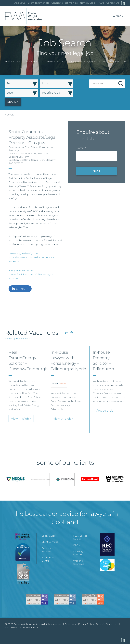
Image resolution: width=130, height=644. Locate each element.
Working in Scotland (79, 553)
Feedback (70, 624)
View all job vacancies (17, 339)
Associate (21, 153)
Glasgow (50, 160)
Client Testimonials (38, 3)
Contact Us (113, 3)
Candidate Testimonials (64, 3)
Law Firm (24, 157)
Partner (32, 153)
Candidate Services (47, 550)
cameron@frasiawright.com (24, 253)
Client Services (50, 542)
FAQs (101, 3)
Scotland (25, 160)
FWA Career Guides (80, 537)
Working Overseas (78, 562)
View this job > (21, 419)
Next (71, 333)
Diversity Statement (107, 624)
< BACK (9, 115)
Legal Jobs (22, 62)
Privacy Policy (86, 624)
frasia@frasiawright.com (22, 270)
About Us (20, 3)
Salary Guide (49, 536)
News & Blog (88, 3)
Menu (118, 16)
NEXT (97, 171)
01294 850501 (31, 627)
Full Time (43, 153)
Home (8, 62)
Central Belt (38, 160)
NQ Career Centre (48, 559)
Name (81, 148)
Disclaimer (11, 627)
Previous (66, 333)
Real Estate (31, 147)
